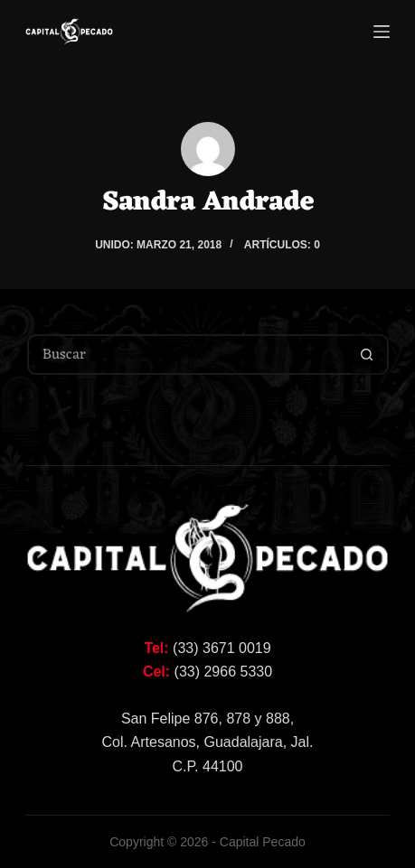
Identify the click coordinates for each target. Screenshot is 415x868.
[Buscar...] (188, 355)
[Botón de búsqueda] (367, 355)
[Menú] (382, 32)
